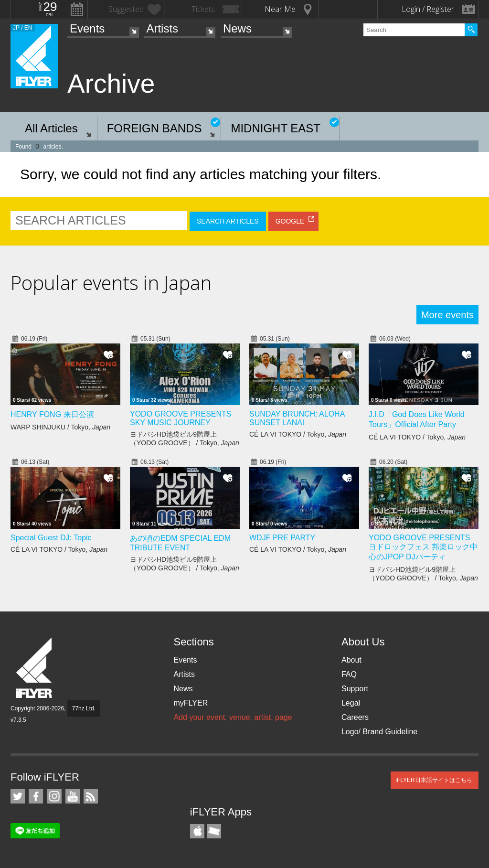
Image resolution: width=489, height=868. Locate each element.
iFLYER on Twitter (18, 796)
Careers (355, 717)
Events (87, 28)
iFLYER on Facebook (36, 796)
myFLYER (191, 703)
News (237, 28)
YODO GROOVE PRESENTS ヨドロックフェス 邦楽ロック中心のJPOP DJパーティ (423, 547)
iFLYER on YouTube (73, 796)
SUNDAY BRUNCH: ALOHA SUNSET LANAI (297, 418)
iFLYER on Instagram (54, 796)
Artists (162, 28)
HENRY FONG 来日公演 (52, 414)
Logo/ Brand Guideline (379, 732)
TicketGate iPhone (214, 831)
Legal (351, 703)
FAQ (349, 674)
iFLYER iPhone (197, 831)
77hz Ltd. (84, 708)
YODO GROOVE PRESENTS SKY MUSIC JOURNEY (181, 418)
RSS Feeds (91, 796)
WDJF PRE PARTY (282, 538)
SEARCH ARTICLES (228, 221)
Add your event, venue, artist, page (233, 717)
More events (447, 315)
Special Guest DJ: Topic (51, 538)
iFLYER (35, 668)
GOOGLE (290, 221)
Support (355, 689)
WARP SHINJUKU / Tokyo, (60, 427)
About (351, 660)
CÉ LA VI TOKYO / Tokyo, (298, 434)
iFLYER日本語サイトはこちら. (435, 780)
